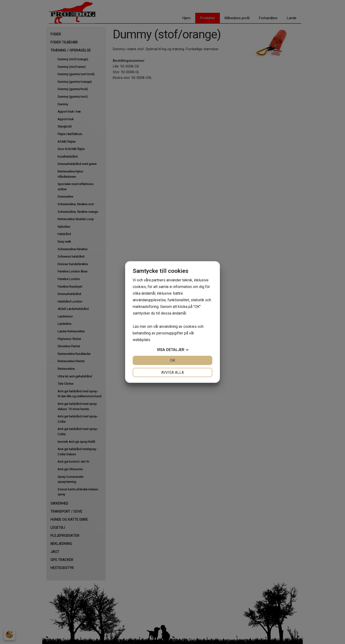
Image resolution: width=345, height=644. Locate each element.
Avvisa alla (172, 372)
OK (173, 360)
